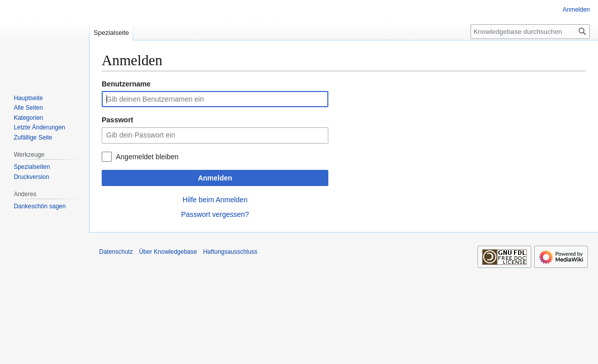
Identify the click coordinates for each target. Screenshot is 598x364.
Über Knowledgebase (168, 252)
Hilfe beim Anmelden (215, 200)
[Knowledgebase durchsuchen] (530, 32)
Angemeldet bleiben (147, 157)
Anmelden (215, 178)
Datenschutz (116, 252)
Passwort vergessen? (215, 214)
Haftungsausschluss (230, 252)
